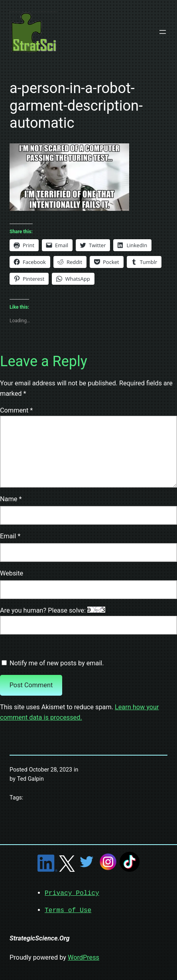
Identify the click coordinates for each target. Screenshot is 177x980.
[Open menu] (163, 32)
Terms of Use (68, 910)
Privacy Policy (72, 893)
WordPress (84, 957)
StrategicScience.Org (40, 937)
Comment (16, 410)
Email (10, 536)
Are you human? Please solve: (88, 621)
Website (12, 573)
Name (11, 499)
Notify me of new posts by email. (57, 663)
